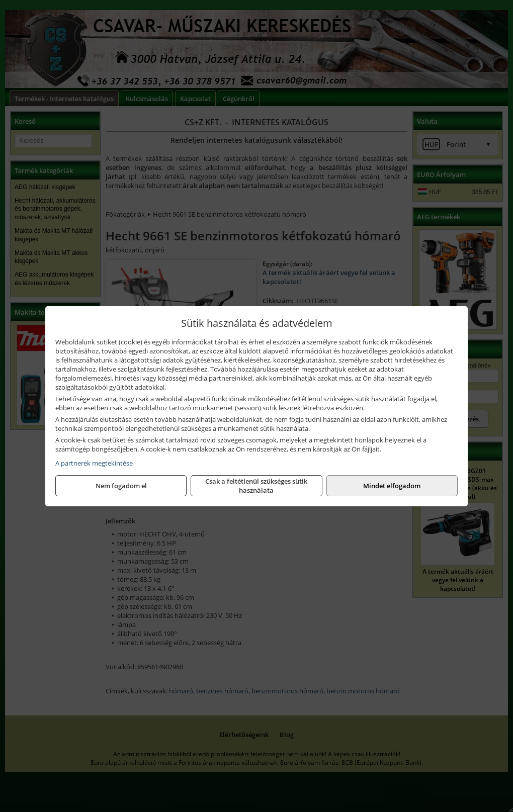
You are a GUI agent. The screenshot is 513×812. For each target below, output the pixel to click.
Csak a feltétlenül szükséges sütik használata (256, 486)
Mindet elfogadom (392, 486)
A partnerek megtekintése (94, 463)
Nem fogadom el (121, 486)
